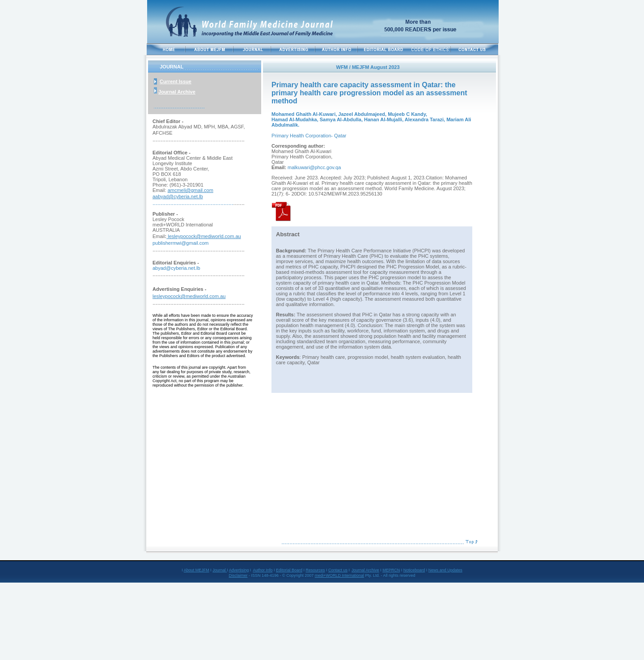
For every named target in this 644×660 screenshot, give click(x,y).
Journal (220, 570)
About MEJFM (197, 570)
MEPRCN (391, 570)
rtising (243, 570)
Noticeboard (414, 570)
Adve (234, 570)
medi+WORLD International (339, 575)
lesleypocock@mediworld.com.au (203, 236)
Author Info (263, 570)
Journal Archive (177, 92)
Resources (315, 570)
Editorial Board (289, 570)
